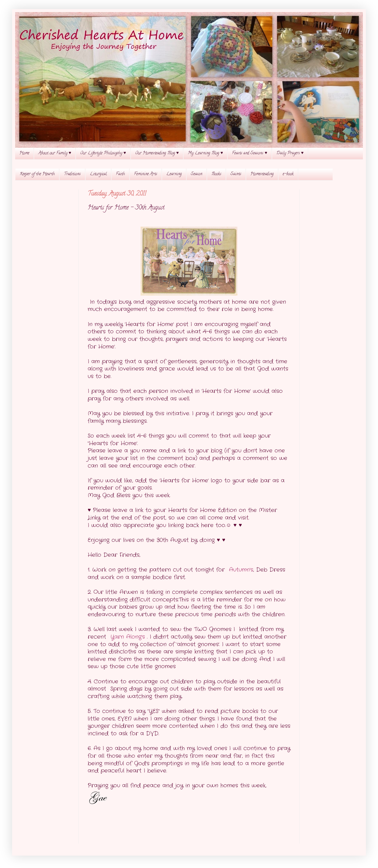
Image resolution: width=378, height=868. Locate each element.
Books (216, 174)
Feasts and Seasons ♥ (249, 153)
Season (197, 174)
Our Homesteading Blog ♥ (157, 153)
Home (24, 153)
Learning (174, 174)
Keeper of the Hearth (37, 174)
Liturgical (98, 174)
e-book (288, 174)
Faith (120, 174)
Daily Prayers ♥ (290, 153)
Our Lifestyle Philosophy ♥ (103, 153)
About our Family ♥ (55, 153)
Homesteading (262, 174)
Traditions (72, 174)
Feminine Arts (146, 174)
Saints (236, 174)
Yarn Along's (129, 637)
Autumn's (241, 570)
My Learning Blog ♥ (205, 153)
